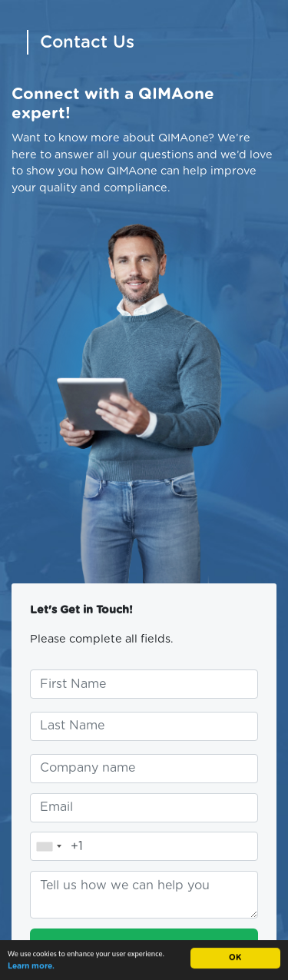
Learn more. (31, 967)
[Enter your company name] (144, 769)
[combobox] (48, 846)
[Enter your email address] (144, 808)
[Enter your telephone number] (144, 846)
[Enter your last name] (144, 726)
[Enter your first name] (144, 684)
